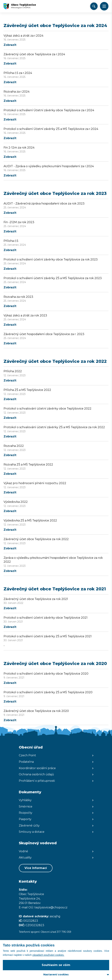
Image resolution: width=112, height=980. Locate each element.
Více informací (36, 868)
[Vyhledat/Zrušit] (94, 6)
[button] (104, 6)
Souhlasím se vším (56, 965)
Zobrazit (10, 45)
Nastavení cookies (56, 974)
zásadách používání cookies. (48, 955)
